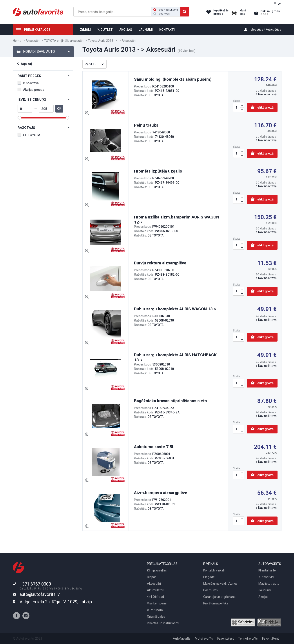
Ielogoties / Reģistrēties (265, 30)
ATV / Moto (155, 610)
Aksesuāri (33, 41)
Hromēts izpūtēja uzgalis (158, 171)
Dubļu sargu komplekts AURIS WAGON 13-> (175, 309)
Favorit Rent (270, 639)
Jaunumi (265, 590)
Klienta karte (267, 570)
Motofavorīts (204, 639)
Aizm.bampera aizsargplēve (161, 493)
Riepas (152, 577)
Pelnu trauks (146, 125)
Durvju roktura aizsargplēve (160, 263)
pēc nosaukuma (166, 10)
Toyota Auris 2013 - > (103, 41)
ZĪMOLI (85, 30)
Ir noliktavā (28, 83)
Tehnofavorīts (248, 639)
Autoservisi (266, 577)
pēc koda (162, 14)
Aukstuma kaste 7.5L (154, 447)
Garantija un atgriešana (219, 597)
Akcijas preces (31, 90)
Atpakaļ (26, 64)
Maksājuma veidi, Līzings (220, 584)
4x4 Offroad (155, 597)
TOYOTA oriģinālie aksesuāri (64, 41)
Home (17, 41)
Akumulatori (156, 590)
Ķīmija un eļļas (157, 570)
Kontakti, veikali (214, 570)
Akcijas (263, 597)
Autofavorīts (182, 639)
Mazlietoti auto (269, 584)
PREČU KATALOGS (37, 30)
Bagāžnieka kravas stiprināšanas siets (170, 401)
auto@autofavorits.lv (40, 594)
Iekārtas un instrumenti (163, 623)
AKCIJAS (126, 30)
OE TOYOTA (29, 135)
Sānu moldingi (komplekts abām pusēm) (173, 79)
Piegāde (209, 577)
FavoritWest (226, 639)
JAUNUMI (146, 30)
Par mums (211, 590)
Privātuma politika (216, 603)
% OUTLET (105, 30)
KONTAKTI (167, 30)
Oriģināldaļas (156, 617)
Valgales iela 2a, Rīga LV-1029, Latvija (56, 602)
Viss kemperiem (158, 603)
